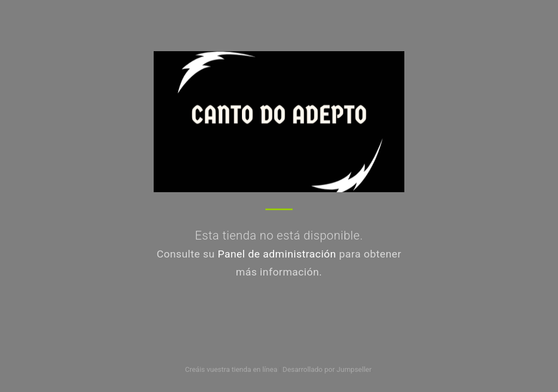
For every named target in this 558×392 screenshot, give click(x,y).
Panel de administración (277, 254)
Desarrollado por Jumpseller (327, 369)
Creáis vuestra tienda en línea (231, 369)
